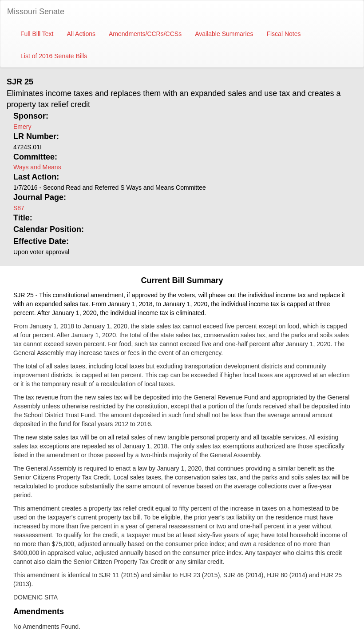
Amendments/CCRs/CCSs (145, 34)
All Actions (81, 34)
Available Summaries (224, 34)
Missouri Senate (36, 12)
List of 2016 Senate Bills (54, 56)
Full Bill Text (37, 34)
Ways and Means (37, 167)
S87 (19, 208)
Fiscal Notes (283, 34)
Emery (22, 127)
